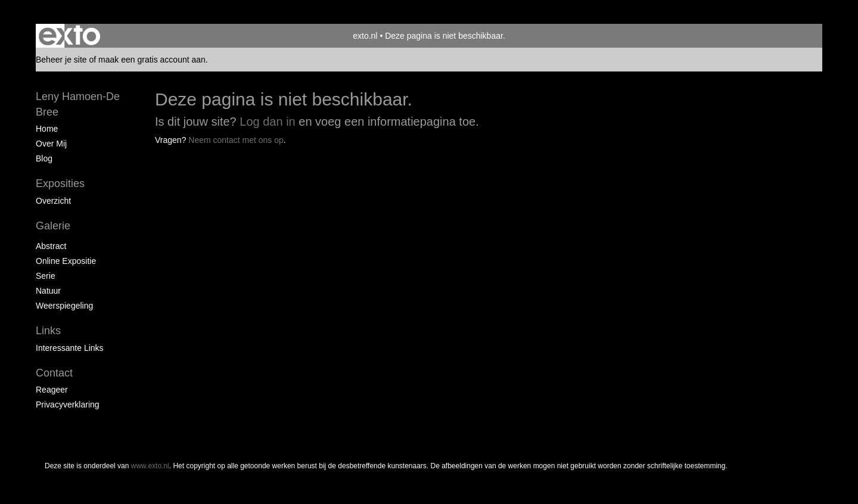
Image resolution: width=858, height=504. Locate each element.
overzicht (53, 201)
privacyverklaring (68, 405)
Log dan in (267, 122)
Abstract (51, 246)
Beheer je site (61, 60)
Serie (46, 276)
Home (47, 129)
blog (44, 158)
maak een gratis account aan (152, 60)
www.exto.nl (150, 466)
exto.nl (365, 36)
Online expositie (66, 261)
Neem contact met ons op (236, 140)
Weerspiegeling (64, 306)
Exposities (60, 183)
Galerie (53, 226)
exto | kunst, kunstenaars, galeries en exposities (69, 36)
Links (48, 331)
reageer (52, 390)
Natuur (48, 291)
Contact (54, 373)
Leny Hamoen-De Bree (78, 104)
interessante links (70, 348)
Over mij (51, 144)
